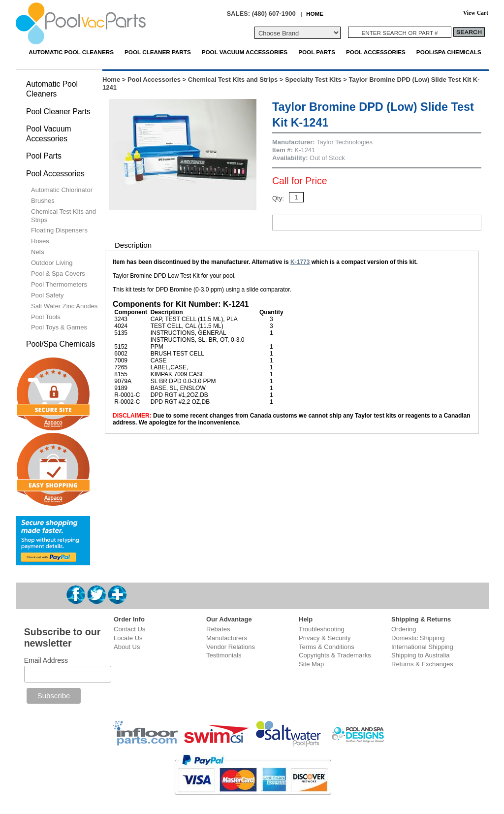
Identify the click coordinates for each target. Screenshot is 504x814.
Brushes (43, 201)
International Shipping (422, 647)
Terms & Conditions (327, 647)
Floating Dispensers (59, 230)
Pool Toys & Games (59, 327)
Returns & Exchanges (422, 664)
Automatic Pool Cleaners (71, 52)
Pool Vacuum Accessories (245, 52)
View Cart (476, 13)
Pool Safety (47, 295)
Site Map (311, 664)
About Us (127, 647)
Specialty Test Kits (313, 80)
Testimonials (224, 655)
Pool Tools (46, 317)
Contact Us (129, 629)
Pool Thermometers (59, 284)
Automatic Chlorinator (62, 190)
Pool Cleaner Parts (158, 52)
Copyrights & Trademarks (335, 655)
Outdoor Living (52, 263)
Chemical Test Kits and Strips (233, 80)
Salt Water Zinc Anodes (64, 306)
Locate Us (128, 638)
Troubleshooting (322, 629)
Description (133, 245)
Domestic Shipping (418, 638)
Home (111, 80)
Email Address (46, 660)
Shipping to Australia (421, 655)
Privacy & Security (325, 638)
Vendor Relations (231, 647)
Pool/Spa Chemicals (449, 52)
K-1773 (300, 262)
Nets (38, 252)
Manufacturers (227, 638)
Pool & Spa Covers (58, 274)
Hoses (40, 241)
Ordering (404, 629)
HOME (315, 14)
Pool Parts (317, 52)
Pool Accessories (376, 52)
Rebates (218, 629)
